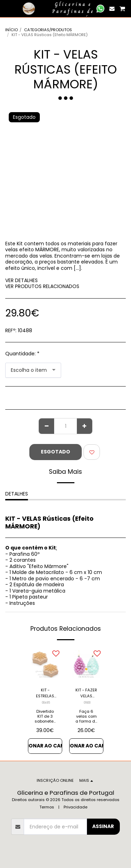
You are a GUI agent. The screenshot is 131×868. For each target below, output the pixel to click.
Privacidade (75, 807)
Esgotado (56, 452)
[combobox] (33, 370)
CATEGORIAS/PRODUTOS (48, 30)
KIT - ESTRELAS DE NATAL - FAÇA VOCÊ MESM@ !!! (45, 693)
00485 (46, 703)
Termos (47, 807)
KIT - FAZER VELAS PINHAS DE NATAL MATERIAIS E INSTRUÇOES (86, 693)
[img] (45, 664)
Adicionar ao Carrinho (45, 746)
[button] (8, 8)
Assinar (103, 826)
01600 (87, 703)
